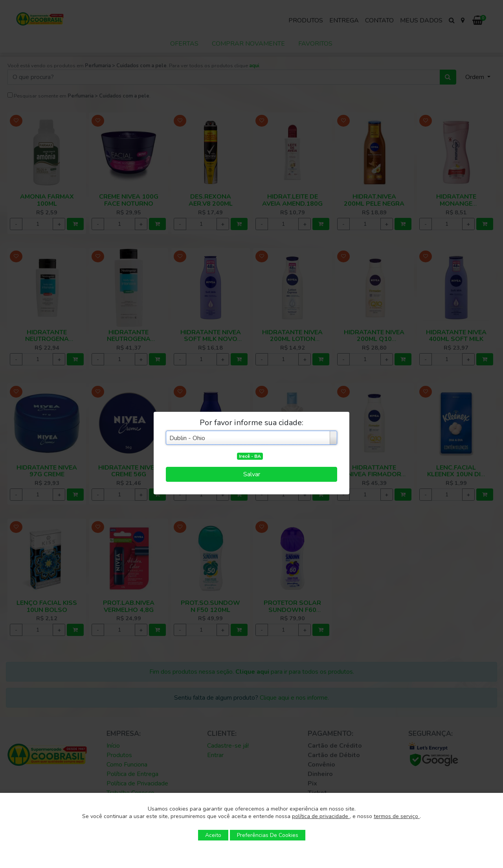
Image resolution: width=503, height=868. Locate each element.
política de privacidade (321, 816)
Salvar (252, 474)
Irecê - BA (250, 456)
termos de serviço (397, 816)
